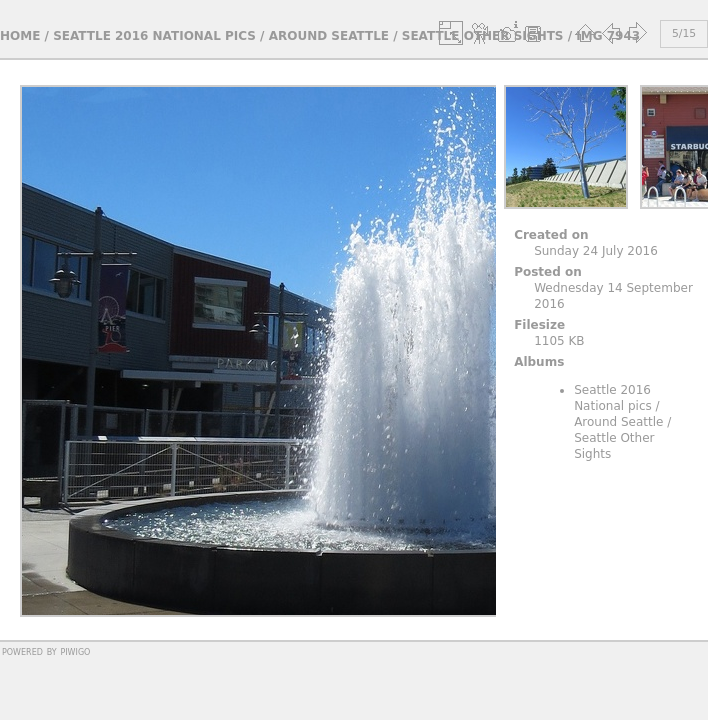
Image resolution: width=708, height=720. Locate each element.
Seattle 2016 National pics (154, 36)
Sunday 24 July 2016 (596, 251)
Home (20, 36)
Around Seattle (329, 36)
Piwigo (75, 651)
